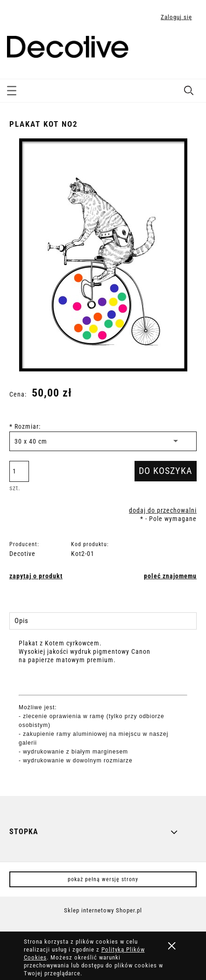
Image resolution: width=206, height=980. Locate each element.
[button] (12, 89)
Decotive (22, 554)
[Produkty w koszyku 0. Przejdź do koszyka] (189, 48)
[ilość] (19, 471)
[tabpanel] (103, 710)
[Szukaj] (189, 89)
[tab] (103, 621)
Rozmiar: (25, 426)
